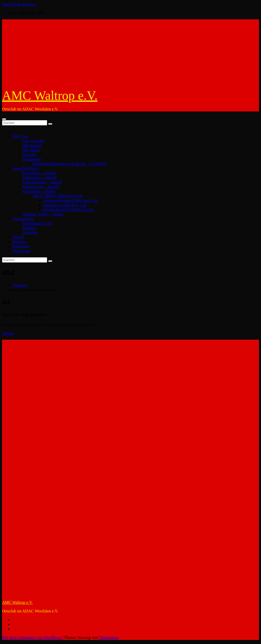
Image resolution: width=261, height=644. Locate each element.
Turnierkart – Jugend (40, 177)
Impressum (21, 251)
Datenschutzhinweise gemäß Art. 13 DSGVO (70, 164)
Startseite (20, 285)
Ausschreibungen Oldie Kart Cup (70, 200)
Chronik (29, 155)
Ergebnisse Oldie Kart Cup (65, 205)
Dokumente (32, 159)
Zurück (8, 333)
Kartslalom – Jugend (39, 173)
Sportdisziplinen (26, 168)
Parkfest (29, 228)
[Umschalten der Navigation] (4, 119)
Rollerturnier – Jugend (41, 187)
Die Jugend (32, 145)
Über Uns (20, 136)
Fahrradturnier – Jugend (42, 182)
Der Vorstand (33, 141)
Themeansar (109, 638)
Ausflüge (30, 232)
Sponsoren (21, 246)
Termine (19, 242)
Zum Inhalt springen (19, 4)
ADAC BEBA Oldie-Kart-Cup (58, 196)
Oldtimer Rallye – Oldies (43, 214)
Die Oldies (31, 150)
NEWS (18, 237)
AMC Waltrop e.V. (50, 95)
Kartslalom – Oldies (39, 191)
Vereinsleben (23, 219)
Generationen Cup (37, 223)
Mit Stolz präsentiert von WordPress (32, 638)
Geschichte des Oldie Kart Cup (68, 210)
